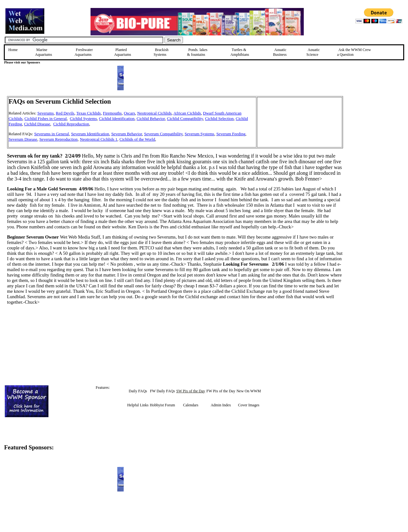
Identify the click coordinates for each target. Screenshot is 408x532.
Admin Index (221, 405)
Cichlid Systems (83, 118)
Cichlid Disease (37, 124)
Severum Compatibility (163, 134)
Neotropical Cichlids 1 (99, 139)
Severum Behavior (127, 134)
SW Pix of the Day (191, 391)
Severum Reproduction (58, 139)
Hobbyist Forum (162, 405)
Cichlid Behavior (151, 118)
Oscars (129, 113)
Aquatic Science (313, 52)
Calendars (191, 405)
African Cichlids (187, 113)
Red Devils (65, 113)
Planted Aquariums (123, 52)
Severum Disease (23, 139)
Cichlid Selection (219, 118)
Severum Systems (199, 134)
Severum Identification (90, 134)
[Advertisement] (375, 141)
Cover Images (249, 405)
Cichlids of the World (137, 139)
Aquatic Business (280, 52)
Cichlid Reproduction (71, 124)
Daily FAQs (138, 391)
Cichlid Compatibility (185, 118)
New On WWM (249, 391)
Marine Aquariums (44, 52)
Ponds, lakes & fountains (197, 52)
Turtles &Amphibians (240, 52)
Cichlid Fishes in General (46, 118)
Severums (45, 113)
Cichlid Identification (117, 118)
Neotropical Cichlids (154, 113)
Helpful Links (138, 405)
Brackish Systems (161, 52)
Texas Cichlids (88, 113)
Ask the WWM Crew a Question (354, 52)
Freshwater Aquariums (84, 52)
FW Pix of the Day (221, 391)
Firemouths (112, 113)
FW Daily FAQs (162, 391)
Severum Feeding (231, 134)
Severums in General (51, 134)
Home (13, 50)
